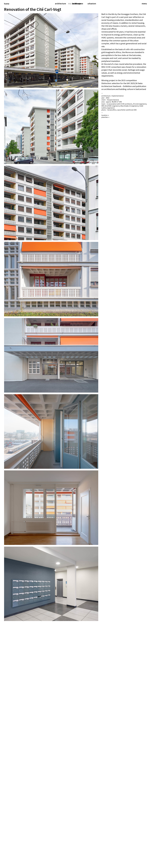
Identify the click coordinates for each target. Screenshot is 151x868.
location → (105, 115)
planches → (105, 117)
